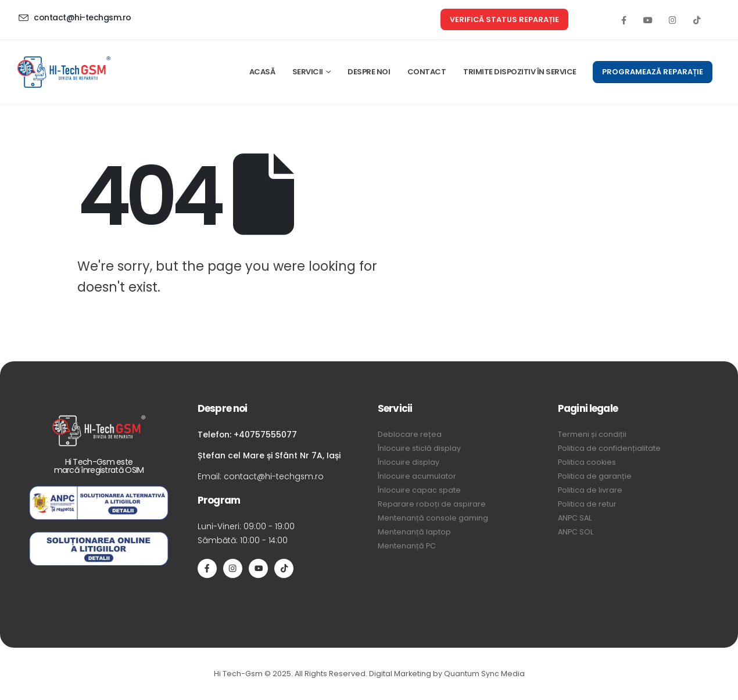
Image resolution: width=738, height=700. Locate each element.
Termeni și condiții (592, 434)
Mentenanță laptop (414, 532)
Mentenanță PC (407, 546)
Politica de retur (587, 504)
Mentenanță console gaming (433, 518)
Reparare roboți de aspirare (432, 504)
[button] (504, 19)
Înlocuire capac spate (419, 490)
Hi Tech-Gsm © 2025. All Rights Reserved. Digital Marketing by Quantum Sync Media (369, 674)
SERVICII (308, 72)
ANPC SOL (576, 532)
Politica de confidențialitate (609, 448)
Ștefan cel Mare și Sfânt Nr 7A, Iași (269, 455)
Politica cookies (587, 462)
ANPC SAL (575, 518)
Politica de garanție (595, 476)
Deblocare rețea (410, 434)
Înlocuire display (409, 462)
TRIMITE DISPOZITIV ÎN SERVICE (520, 72)
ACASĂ (262, 72)
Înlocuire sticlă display (419, 448)
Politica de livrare (590, 490)
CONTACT (427, 72)
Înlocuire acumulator (417, 476)
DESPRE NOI (369, 72)
